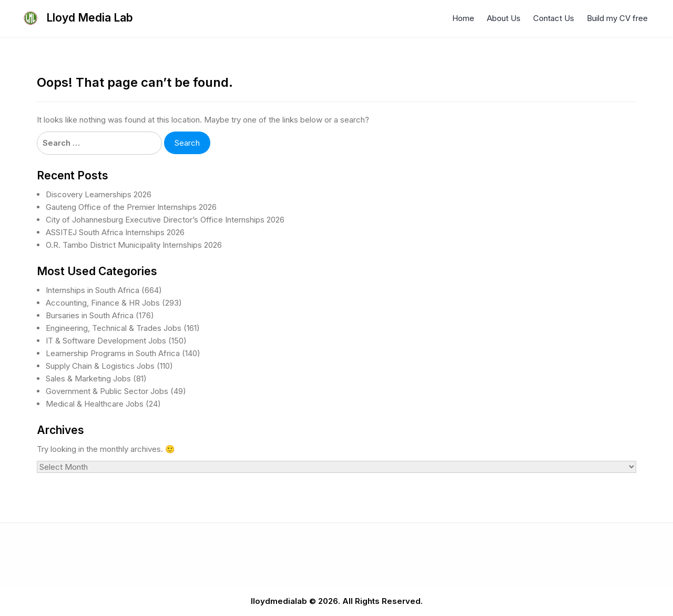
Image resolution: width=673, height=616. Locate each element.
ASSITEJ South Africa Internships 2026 (115, 232)
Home (463, 18)
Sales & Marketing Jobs (88, 378)
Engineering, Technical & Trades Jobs (114, 328)
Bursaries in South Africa (90, 315)
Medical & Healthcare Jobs (95, 404)
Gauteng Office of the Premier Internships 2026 (131, 207)
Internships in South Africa (93, 290)
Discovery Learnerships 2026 (99, 194)
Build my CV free (617, 18)
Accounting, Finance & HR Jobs (103, 303)
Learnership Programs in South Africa (113, 353)
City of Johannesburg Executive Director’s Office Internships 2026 (165, 220)
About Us (504, 18)
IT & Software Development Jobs (106, 341)
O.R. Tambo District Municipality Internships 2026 (134, 245)
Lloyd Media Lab (90, 18)
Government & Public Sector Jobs (107, 391)
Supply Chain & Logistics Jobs (100, 366)
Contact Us (554, 18)
